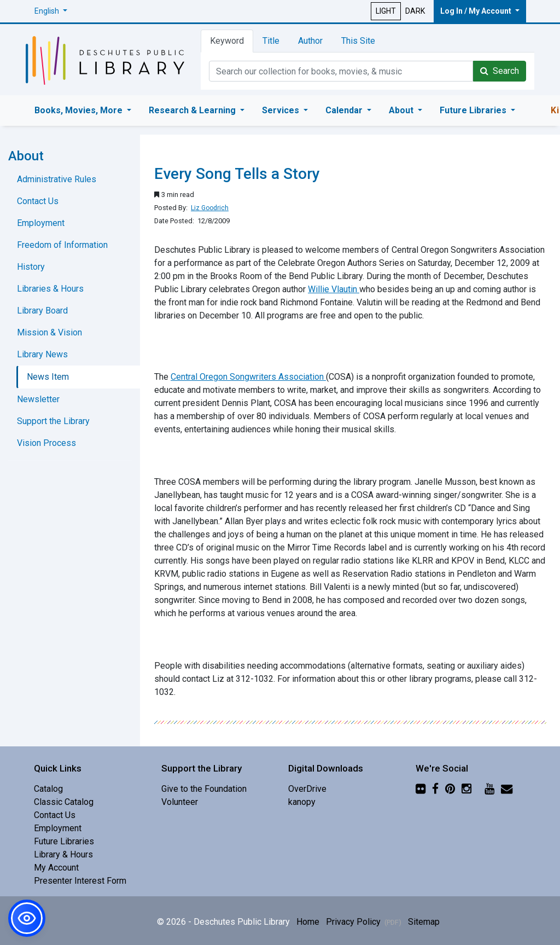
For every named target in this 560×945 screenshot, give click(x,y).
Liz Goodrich (210, 208)
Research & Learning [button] (193, 110)
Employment (41, 223)
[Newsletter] (507, 789)
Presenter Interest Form (80, 881)
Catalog (48, 789)
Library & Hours (63, 854)
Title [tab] (271, 41)
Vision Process (46, 443)
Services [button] (282, 110)
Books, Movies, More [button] (80, 110)
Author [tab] (310, 41)
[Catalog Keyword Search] (341, 71)
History (31, 267)
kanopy (302, 802)
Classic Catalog (64, 802)
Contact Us (38, 201)
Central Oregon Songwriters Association (248, 377)
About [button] (402, 110)
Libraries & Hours (50, 289)
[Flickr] (421, 789)
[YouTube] (489, 789)
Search (500, 71)
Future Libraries (64, 841)
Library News (42, 354)
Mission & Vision (49, 332)
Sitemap (424, 922)
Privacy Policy (364, 922)
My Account (56, 868)
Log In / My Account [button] (477, 11)
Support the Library (53, 421)
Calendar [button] (345, 110)
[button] (51, 11)
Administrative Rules (57, 179)
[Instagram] (466, 789)
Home (308, 922)
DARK (415, 11)
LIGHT (386, 11)
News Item (48, 377)
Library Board (42, 311)
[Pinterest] (450, 789)
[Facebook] (435, 789)
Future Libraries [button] (474, 110)
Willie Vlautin (334, 289)
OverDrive (307, 789)
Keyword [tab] (227, 41)
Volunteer (180, 802)
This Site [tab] (358, 41)
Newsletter (38, 399)
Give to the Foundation (204, 789)
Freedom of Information (62, 245)
